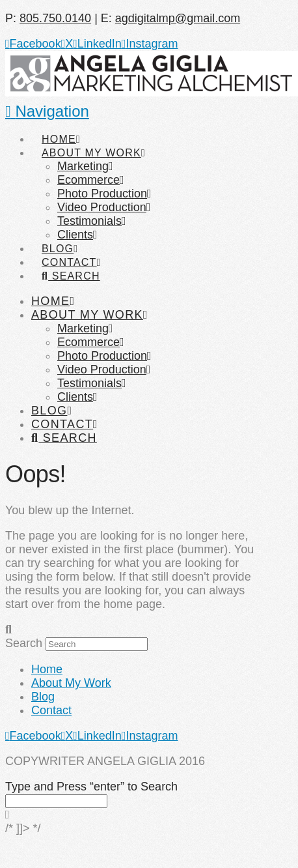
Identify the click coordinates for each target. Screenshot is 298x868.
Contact (51, 710)
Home (47, 669)
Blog (43, 697)
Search (24, 643)
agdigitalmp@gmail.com (178, 18)
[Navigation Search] (70, 264)
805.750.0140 (55, 18)
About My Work (71, 683)
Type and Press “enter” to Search (91, 787)
